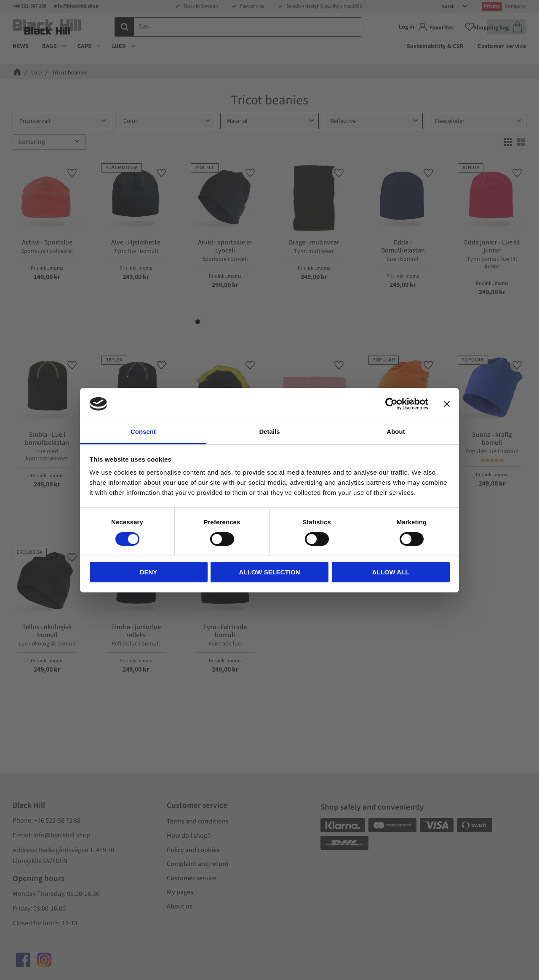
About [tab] (396, 432)
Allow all (391, 572)
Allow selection (270, 572)
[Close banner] (447, 404)
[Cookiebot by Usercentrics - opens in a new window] (391, 404)
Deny (149, 572)
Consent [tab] (143, 432)
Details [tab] (269, 432)
